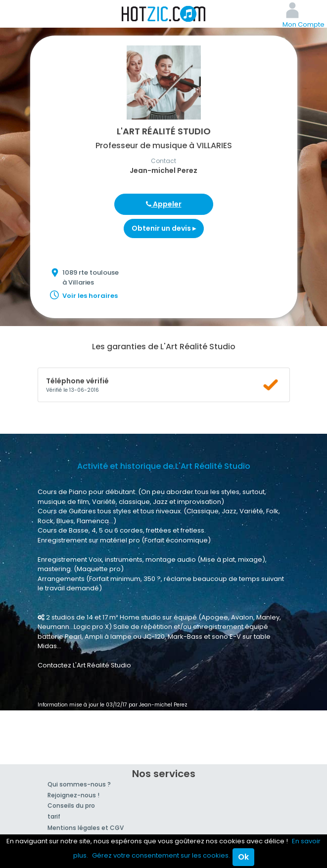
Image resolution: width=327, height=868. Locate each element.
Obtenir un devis (164, 228)
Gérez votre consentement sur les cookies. (161, 855)
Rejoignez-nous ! (73, 795)
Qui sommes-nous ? (79, 784)
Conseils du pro (71, 806)
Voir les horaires (90, 296)
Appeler (164, 204)
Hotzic (164, 14)
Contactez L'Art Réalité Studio (84, 665)
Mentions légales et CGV (86, 828)
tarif (54, 816)
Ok (243, 857)
